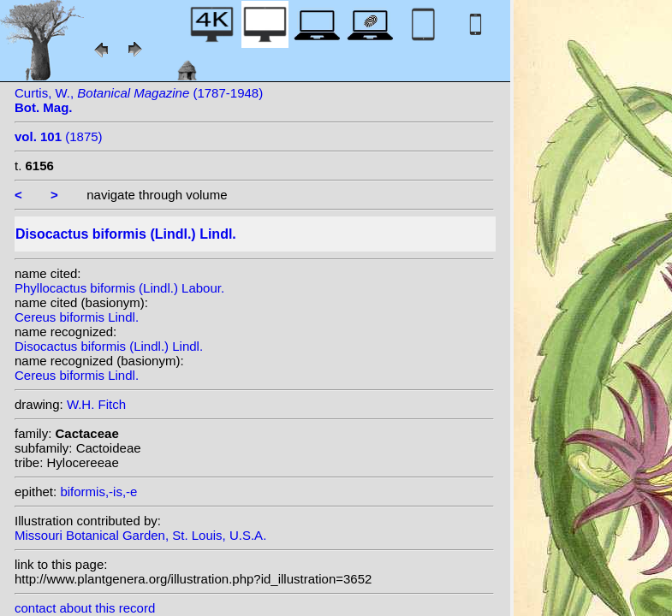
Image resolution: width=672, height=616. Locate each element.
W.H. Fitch (96, 404)
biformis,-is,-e (98, 492)
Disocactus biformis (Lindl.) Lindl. (109, 346)
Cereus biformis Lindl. (77, 317)
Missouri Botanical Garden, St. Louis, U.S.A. (140, 535)
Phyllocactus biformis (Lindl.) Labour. (119, 288)
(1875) (59, 136)
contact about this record (85, 608)
